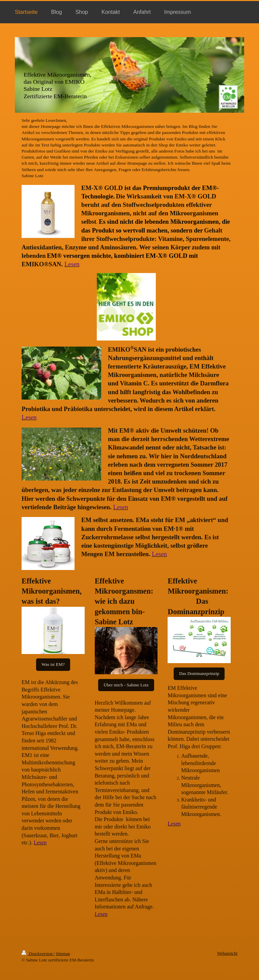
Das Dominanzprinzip (199, 673)
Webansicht (227, 953)
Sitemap (63, 954)
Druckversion (38, 954)
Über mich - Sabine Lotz (126, 685)
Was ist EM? (53, 664)
